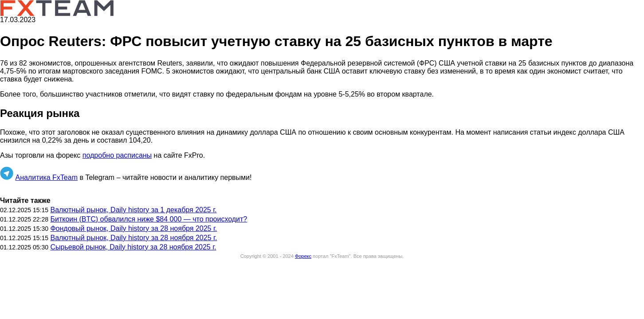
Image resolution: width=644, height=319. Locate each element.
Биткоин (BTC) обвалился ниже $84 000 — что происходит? (149, 219)
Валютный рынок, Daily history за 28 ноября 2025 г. (134, 238)
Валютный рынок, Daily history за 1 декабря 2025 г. (133, 210)
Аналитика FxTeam (46, 177)
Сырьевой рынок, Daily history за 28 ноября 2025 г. (133, 247)
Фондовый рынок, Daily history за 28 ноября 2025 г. (134, 228)
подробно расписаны (117, 155)
